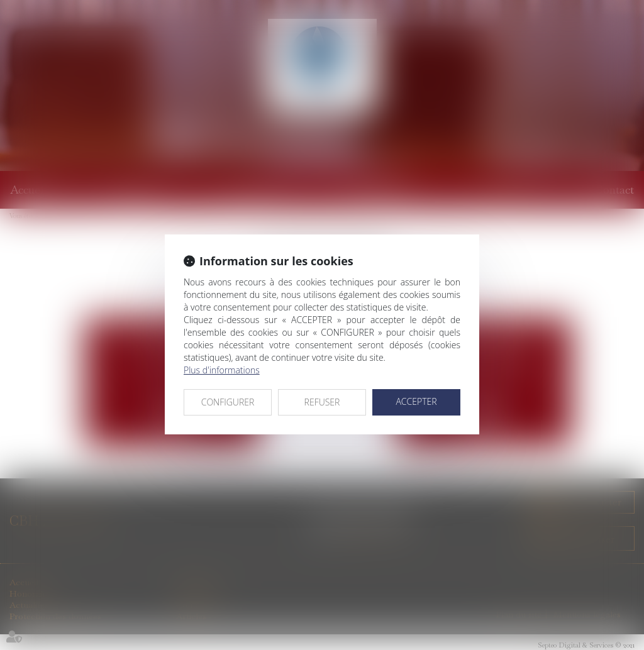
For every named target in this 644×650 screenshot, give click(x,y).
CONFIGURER (228, 402)
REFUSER (322, 402)
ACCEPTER (416, 401)
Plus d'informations (222, 370)
